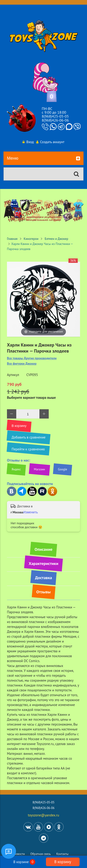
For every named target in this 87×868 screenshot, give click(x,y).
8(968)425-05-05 (55, 116)
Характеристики (43, 563)
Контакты (63, 854)
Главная (12, 239)
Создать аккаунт (50, 142)
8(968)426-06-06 (55, 120)
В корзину (63, 862)
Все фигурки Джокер (22, 364)
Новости (19, 854)
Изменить (31, 512)
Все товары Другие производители (32, 358)
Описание (43, 549)
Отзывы (44, 592)
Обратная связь (41, 854)
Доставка (43, 578)
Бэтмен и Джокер (56, 239)
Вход (28, 142)
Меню (43, 158)
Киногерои (31, 239)
